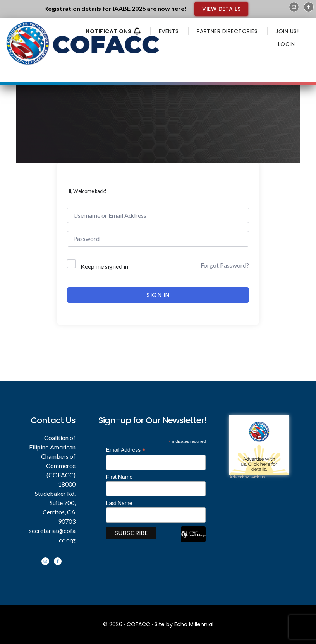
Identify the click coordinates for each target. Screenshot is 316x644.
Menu (192, 63)
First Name (119, 477)
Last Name (119, 503)
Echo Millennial (194, 624)
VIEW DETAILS (221, 9)
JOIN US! (287, 31)
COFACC (138, 624)
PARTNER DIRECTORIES (227, 31)
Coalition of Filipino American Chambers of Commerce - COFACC (84, 43)
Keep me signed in (104, 266)
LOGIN (287, 44)
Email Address (126, 450)
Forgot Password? (225, 265)
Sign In (158, 295)
